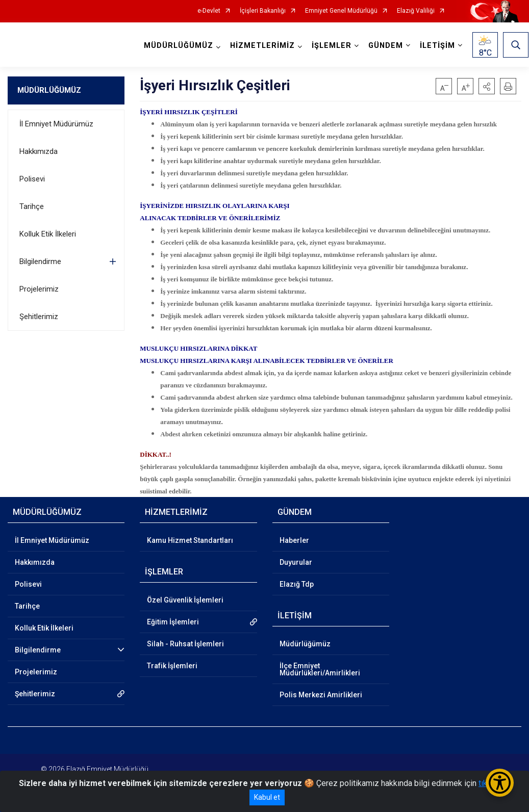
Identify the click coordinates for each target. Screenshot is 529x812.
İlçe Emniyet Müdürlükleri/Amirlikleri (320, 669)
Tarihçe (32, 206)
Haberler (294, 540)
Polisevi (32, 179)
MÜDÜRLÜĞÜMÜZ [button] (179, 46)
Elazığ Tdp (297, 584)
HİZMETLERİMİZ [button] (263, 46)
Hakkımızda (39, 151)
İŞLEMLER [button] (332, 46)
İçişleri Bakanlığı (263, 11)
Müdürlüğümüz (305, 644)
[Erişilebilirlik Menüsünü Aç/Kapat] (500, 783)
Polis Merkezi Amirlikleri (321, 695)
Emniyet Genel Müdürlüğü (341, 11)
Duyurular (296, 562)
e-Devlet (209, 11)
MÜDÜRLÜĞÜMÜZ (49, 90)
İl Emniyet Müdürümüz (56, 124)
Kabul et (267, 797)
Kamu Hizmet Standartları (190, 540)
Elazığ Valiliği (416, 11)
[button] (487, 86)
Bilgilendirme (40, 261)
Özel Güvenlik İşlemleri (185, 600)
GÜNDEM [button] (386, 46)
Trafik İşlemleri (172, 666)
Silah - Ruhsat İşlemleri (185, 644)
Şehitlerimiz (39, 317)
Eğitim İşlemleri (173, 622)
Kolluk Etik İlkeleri (48, 234)
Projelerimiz (39, 289)
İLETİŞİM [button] (438, 46)
